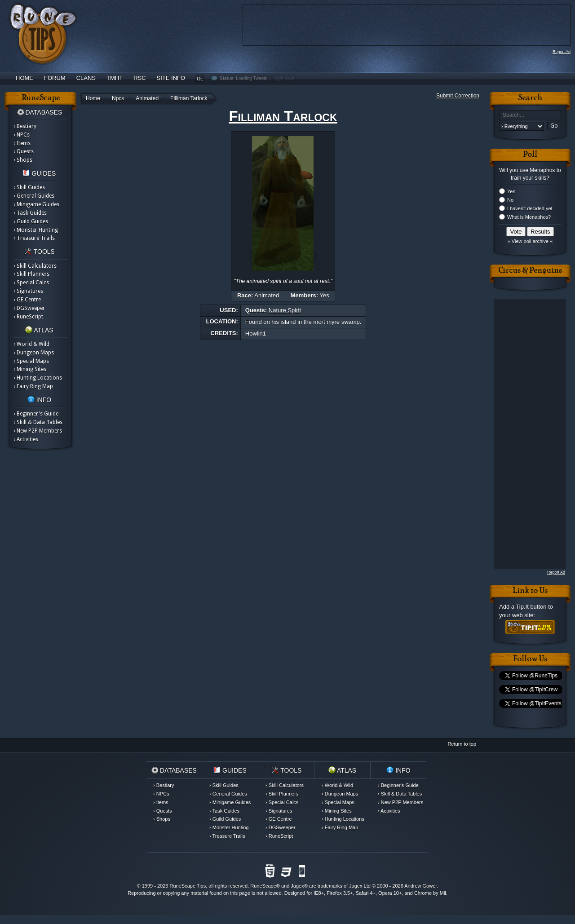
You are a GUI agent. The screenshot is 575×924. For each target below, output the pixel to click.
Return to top (462, 744)
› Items (22, 143)
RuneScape (263, 886)
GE (200, 79)
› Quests (24, 151)
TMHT (115, 78)
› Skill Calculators (35, 266)
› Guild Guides (31, 221)
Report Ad (562, 52)
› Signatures (29, 291)
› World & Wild (32, 344)
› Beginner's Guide (36, 414)
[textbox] (530, 115)
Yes (511, 191)
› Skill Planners (32, 274)
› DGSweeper (29, 308)
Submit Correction (458, 96)
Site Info (171, 78)
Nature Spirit (285, 310)
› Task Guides (30, 213)
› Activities (26, 439)
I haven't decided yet (530, 208)
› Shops (23, 160)
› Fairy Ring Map (33, 386)
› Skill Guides (29, 187)
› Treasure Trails (34, 238)
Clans (86, 78)
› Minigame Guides (37, 204)
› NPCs (22, 135)
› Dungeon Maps (34, 353)
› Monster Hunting (36, 230)
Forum (55, 78)
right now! (285, 78)
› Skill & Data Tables (38, 422)
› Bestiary (25, 126)
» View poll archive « (530, 241)
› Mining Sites (30, 369)
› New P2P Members (38, 431)
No (510, 200)
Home (24, 78)
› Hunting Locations (38, 378)
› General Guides (34, 196)
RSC (139, 78)
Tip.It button (531, 607)
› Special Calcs (31, 283)
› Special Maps (31, 361)
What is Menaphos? (529, 217)
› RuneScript (29, 317)
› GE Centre (27, 300)
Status (227, 78)
